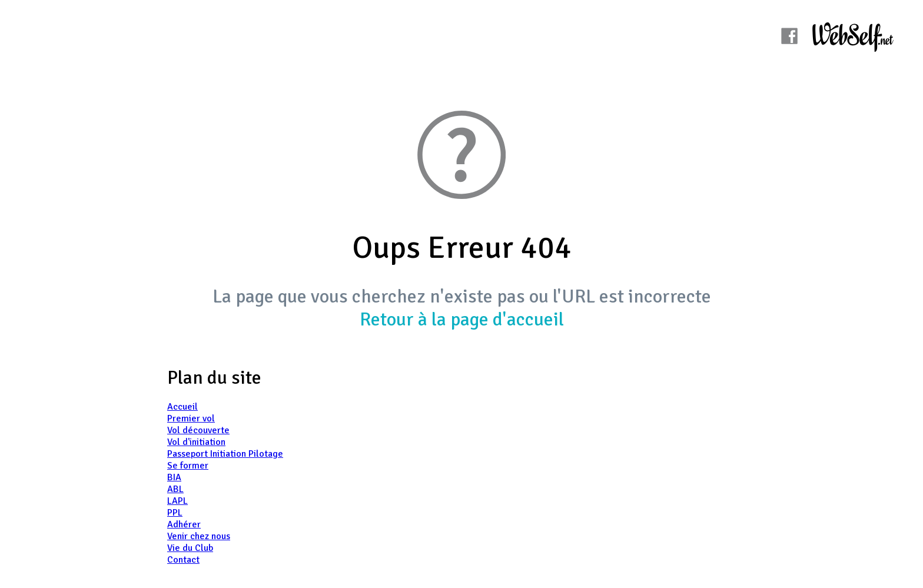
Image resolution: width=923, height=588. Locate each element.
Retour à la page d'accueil (462, 319)
